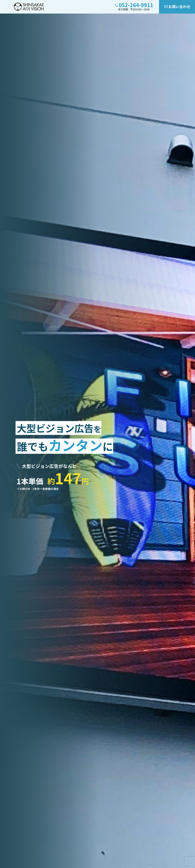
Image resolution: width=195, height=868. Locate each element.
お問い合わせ (179, 7)
